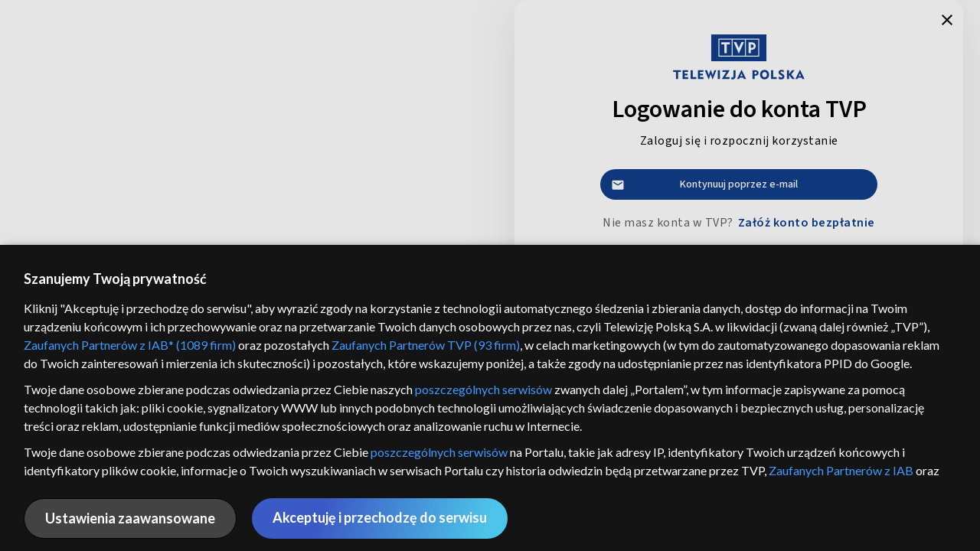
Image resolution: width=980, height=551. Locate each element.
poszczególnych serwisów (483, 389)
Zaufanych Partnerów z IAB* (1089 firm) (130, 345)
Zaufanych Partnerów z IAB (841, 470)
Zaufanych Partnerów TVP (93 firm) (426, 345)
